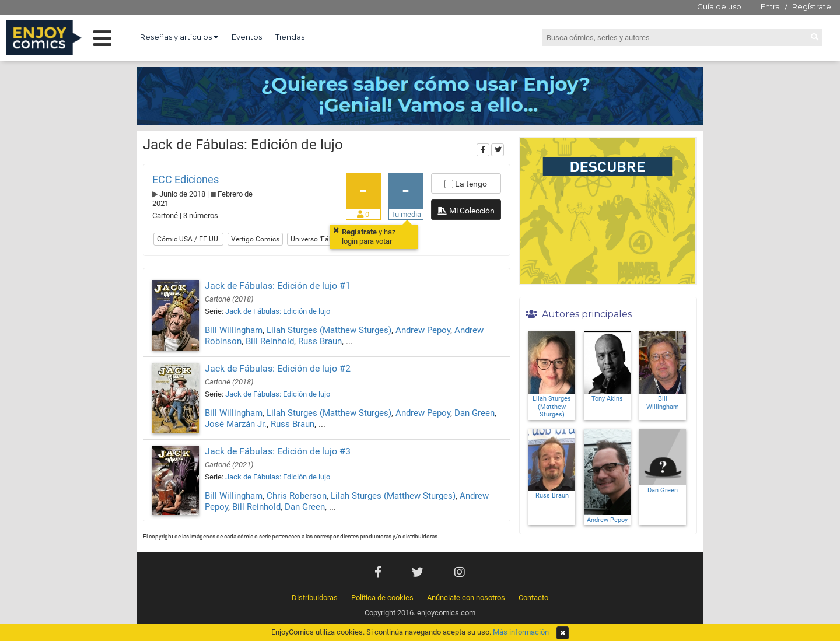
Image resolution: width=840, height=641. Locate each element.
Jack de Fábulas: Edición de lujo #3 (278, 451)
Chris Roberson (297, 496)
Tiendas (290, 37)
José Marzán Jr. (236, 424)
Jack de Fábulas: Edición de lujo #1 (278, 286)
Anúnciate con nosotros (466, 598)
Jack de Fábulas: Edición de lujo (278, 311)
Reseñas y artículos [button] (179, 37)
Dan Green (475, 413)
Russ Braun (320, 341)
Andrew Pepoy (423, 330)
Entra (770, 6)
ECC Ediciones (185, 179)
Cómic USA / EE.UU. (188, 239)
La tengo (466, 184)
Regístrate (812, 6)
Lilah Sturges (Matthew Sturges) (329, 330)
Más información (521, 632)
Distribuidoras (315, 598)
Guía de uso (719, 6)
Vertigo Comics (255, 239)
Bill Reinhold (270, 341)
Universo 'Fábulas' (319, 239)
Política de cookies (382, 598)
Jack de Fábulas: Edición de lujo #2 (278, 368)
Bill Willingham (234, 330)
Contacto (533, 598)
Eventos (247, 37)
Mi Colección (466, 212)
